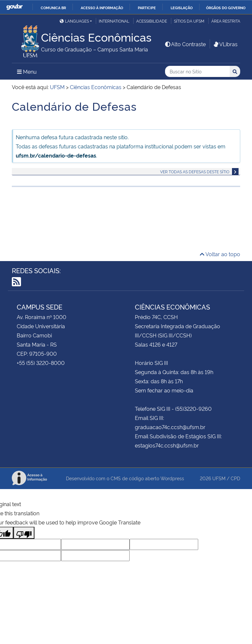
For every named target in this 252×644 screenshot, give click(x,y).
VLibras (225, 44)
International (114, 21)
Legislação (182, 8)
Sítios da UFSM (189, 21)
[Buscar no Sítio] (197, 72)
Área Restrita (226, 21)
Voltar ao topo (220, 254)
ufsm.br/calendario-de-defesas (56, 155)
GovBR (14, 7)
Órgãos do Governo (226, 8)
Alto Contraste (185, 44)
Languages (74, 21)
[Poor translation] (24, 533)
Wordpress (172, 478)
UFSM (219, 478)
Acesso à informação (102, 8)
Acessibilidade (152, 21)
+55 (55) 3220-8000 (41, 363)
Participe (147, 8)
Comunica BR (53, 8)
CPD (235, 478)
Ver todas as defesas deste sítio (195, 171)
